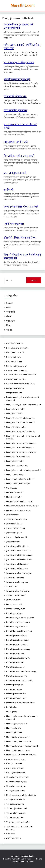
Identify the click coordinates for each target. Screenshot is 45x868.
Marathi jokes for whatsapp (18, 649)
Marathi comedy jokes (16, 609)
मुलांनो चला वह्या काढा (14, 224)
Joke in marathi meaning (16, 519)
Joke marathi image (14, 524)
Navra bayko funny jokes (17, 723)
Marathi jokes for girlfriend (17, 640)
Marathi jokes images (15, 667)
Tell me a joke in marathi (16, 808)
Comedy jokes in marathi (17, 370)
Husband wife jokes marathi (18, 510)
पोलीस (9, 316)
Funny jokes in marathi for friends (20, 431)
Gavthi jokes (12, 488)
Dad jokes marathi (14, 393)
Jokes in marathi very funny (18, 582)
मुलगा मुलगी (11, 321)
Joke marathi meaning (15, 528)
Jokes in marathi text (15, 577)
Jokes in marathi (13, 542)
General (10, 303)
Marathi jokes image (15, 662)
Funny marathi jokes (15, 474)
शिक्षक (9, 325)
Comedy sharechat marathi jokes (20, 384)
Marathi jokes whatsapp (17, 698)
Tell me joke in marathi (16, 813)
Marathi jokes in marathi (16, 676)
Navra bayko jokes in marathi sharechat (23, 746)
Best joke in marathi (15, 343)
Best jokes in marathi (15, 352)
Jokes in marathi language (17, 564)
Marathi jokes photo (15, 685)
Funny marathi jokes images (18, 483)
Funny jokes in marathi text (18, 457)
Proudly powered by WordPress (17, 859)
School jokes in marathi (16, 773)
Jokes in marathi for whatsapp (19, 555)
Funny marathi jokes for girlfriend (20, 479)
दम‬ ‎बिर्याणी (9, 190)
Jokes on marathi (13, 600)
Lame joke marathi (14, 604)
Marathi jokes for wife (16, 653)
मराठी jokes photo (13, 838)
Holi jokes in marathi (15, 492)
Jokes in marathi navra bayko (19, 573)
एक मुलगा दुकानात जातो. (15, 173)
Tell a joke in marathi (15, 804)
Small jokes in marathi (15, 799)
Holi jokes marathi (14, 497)
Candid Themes (26, 862)
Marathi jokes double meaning (19, 631)
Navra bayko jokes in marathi (19, 741)
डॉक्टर (8, 307)
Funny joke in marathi (15, 409)
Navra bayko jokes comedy (18, 737)
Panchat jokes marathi (16, 759)
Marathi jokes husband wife (18, 658)
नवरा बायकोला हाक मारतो (15, 110)
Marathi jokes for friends (17, 636)
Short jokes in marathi (16, 791)
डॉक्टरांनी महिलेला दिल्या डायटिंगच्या (20, 238)
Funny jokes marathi (15, 461)
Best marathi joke (14, 357)
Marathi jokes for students (17, 644)
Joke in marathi (13, 515)
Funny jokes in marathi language (20, 448)
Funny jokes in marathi (16, 427)
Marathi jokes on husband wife (19, 680)
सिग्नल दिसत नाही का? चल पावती (19, 156)
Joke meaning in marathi (16, 537)
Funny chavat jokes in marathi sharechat (24, 404)
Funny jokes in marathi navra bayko (21, 452)
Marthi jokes (12, 712)
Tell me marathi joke (15, 817)
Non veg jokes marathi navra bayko (21, 755)
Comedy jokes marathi (16, 379)
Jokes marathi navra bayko (18, 591)
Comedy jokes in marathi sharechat (21, 375)
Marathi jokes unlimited (16, 694)
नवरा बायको (10, 312)
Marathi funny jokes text (17, 627)
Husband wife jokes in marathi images (22, 506)
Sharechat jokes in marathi (18, 777)
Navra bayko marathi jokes (18, 750)
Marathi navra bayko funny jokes (20, 703)
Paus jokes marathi (14, 764)
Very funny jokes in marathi (18, 822)
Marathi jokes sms (14, 689)
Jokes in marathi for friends (18, 546)
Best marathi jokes (14, 361)
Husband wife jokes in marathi (19, 501)
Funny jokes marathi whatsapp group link (24, 470)
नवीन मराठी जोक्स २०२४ (15, 96)
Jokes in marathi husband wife (19, 559)
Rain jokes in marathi (15, 768)
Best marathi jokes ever (16, 366)
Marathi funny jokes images (18, 622)
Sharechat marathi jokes (17, 782)
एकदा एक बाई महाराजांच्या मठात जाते (21, 207)
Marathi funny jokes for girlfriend (20, 618)
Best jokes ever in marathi (17, 348)
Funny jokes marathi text (17, 465)
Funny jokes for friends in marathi (20, 418)
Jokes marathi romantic (16, 595)
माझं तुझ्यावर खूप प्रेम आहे (16, 142)
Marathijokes (12, 707)
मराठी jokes (11, 834)
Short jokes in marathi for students (21, 795)
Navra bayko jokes (14, 732)
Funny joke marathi (14, 413)
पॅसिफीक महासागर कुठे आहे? (17, 79)
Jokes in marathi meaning (17, 568)
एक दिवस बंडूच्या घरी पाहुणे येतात (19, 62)
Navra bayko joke (14, 728)
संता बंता (9, 330)
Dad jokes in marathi (15, 388)
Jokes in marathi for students (18, 550)
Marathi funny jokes (15, 613)
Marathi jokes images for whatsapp (21, 671)
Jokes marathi (12, 586)
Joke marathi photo (14, 533)
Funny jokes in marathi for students (21, 443)
